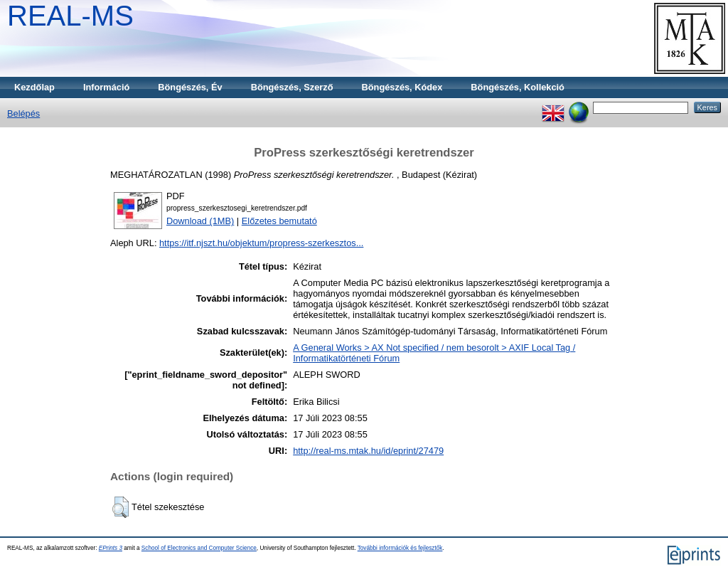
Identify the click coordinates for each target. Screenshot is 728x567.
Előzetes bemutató (279, 221)
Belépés (23, 113)
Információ (106, 87)
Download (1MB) (200, 221)
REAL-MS (70, 16)
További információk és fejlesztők (400, 548)
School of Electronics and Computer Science (199, 548)
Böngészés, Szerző (292, 87)
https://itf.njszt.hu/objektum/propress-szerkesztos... (261, 243)
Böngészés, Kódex (402, 87)
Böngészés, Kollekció (518, 87)
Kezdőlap (34, 87)
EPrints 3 (111, 548)
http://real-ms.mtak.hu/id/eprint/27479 (368, 451)
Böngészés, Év (190, 87)
